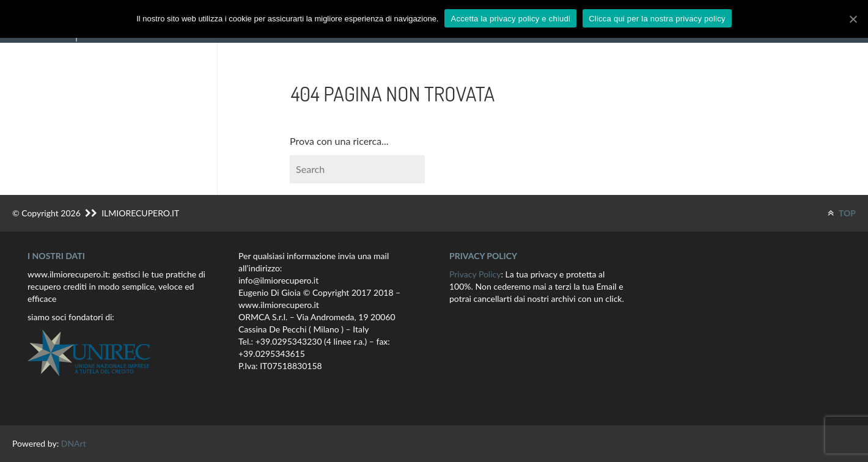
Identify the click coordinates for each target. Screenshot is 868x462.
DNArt (74, 443)
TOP (842, 213)
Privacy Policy (475, 274)
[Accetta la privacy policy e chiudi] (853, 19)
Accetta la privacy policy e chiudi (510, 19)
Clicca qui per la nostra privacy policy (657, 19)
